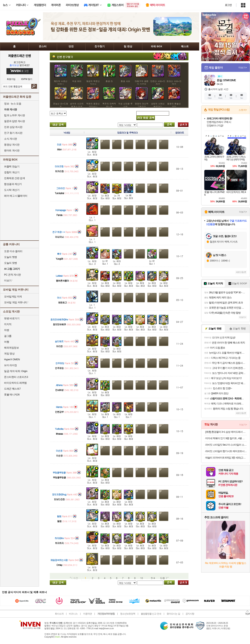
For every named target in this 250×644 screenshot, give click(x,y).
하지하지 (59, 543)
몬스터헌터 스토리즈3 (16, 377)
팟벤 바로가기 (12, 318)
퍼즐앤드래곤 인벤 (20, 56)
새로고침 (240, 272)
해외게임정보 (11, 348)
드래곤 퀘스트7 (12, 389)
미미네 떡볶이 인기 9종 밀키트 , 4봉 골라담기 (226, 438)
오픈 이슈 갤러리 (13, 251)
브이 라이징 (11, 365)
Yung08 (59, 259)
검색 (34, 86)
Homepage (60, 210)
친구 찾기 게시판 (13, 133)
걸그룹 (8, 336)
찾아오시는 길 (173, 614)
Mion (59, 149)
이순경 (59, 451)
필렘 (59, 516)
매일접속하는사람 (59, 560)
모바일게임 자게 (13, 297)
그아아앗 (61, 188)
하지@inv (59, 538)
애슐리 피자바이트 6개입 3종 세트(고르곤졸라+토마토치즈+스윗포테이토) (226, 458)
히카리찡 (59, 171)
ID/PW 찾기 (27, 79)
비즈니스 (73, 614)
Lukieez (59, 276)
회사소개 (59, 614)
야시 (59, 297)
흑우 (59, 254)
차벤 (7, 330)
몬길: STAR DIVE (226, 80)
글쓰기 (183, 125)
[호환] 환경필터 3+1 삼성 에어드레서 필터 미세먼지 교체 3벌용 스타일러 (226, 432)
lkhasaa (59, 434)
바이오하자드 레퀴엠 (15, 383)
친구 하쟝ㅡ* (58, 232)
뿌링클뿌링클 (59, 472)
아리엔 (59, 346)
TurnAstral (59, 193)
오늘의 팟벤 (11, 263)
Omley (59, 565)
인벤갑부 (59, 412)
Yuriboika (59, 429)
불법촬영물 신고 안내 (151, 614)
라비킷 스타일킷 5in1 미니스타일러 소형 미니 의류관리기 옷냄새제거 (226, 445)
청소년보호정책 (128, 614)
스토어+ (243, 110)
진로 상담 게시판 (13, 127)
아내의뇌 (59, 237)
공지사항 (190, 614)
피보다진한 (59, 499)
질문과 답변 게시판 (14, 121)
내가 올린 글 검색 (58, 125)
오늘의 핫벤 (11, 257)
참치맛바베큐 (59, 324)
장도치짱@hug (59, 494)
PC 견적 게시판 (12, 275)
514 (153, 578)
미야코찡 (59, 166)
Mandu (59, 407)
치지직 (8, 324)
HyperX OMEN (12, 359)
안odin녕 (59, 390)
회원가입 (11, 79)
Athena (59, 385)
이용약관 (87, 614)
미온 (59, 144)
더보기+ (243, 68)
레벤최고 (62, 302)
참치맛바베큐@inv (59, 319)
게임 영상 (9, 354)
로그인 (228, 5)
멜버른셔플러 (62, 281)
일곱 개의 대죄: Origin (16, 371)
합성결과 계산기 (13, 184)
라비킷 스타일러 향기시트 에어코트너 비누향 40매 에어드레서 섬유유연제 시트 (226, 451)
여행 (7, 342)
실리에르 (59, 341)
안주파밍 (60, 363)
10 (142, 578)
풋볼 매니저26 (12, 395)
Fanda (59, 215)
